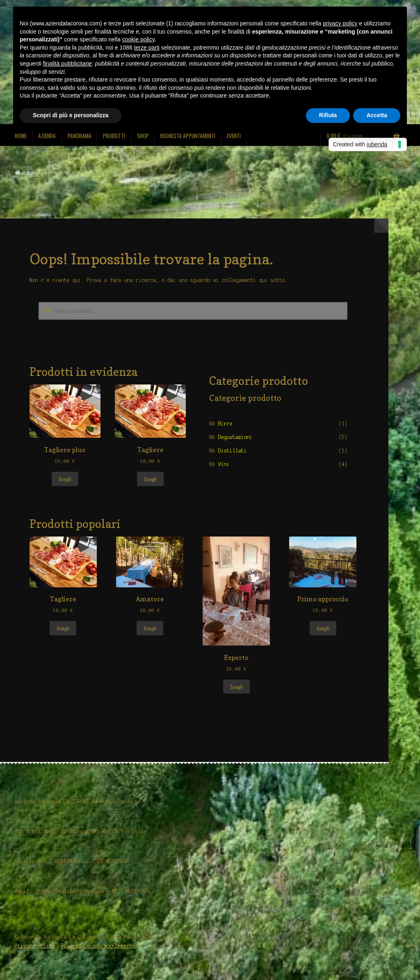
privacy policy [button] (340, 23)
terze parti (147, 48)
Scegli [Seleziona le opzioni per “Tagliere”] (150, 479)
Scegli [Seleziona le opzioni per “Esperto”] (236, 687)
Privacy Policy (35, 946)
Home (28, 173)
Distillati (233, 451)
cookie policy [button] (138, 39)
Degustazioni (235, 437)
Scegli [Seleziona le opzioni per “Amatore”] (150, 628)
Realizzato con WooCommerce (98, 946)
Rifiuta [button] (328, 115)
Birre (225, 424)
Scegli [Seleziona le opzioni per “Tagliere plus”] (65, 479)
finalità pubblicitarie (67, 64)
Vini (224, 464)
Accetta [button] (377, 115)
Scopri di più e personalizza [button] (71, 115)
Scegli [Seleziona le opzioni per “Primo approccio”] (323, 628)
